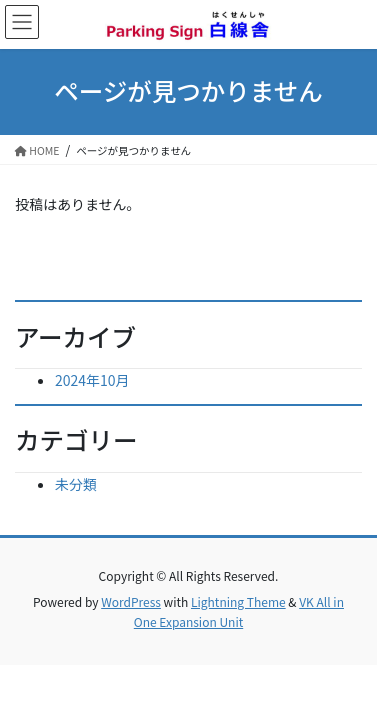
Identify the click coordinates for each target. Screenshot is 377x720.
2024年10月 (92, 380)
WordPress (131, 601)
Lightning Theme (238, 601)
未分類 (76, 484)
